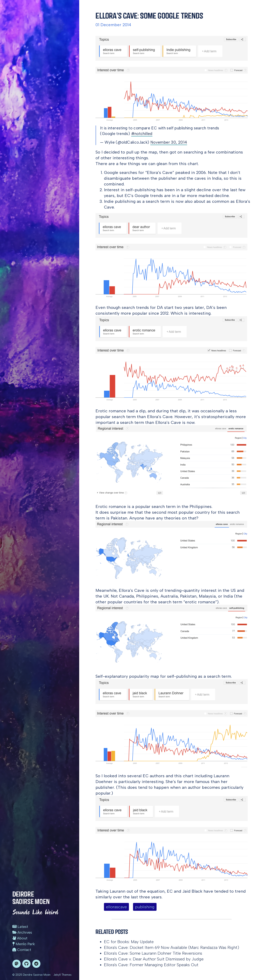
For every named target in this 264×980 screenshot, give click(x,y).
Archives (22, 932)
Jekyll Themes (62, 975)
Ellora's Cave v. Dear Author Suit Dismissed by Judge (154, 959)
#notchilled (142, 134)
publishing (145, 907)
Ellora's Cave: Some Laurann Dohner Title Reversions (153, 953)
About (20, 938)
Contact (22, 950)
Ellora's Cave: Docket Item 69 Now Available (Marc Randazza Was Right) (171, 947)
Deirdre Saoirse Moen (31, 898)
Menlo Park (24, 944)
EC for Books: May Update (129, 942)
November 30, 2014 (169, 142)
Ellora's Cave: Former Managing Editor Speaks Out (151, 965)
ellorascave (116, 907)
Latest (20, 927)
